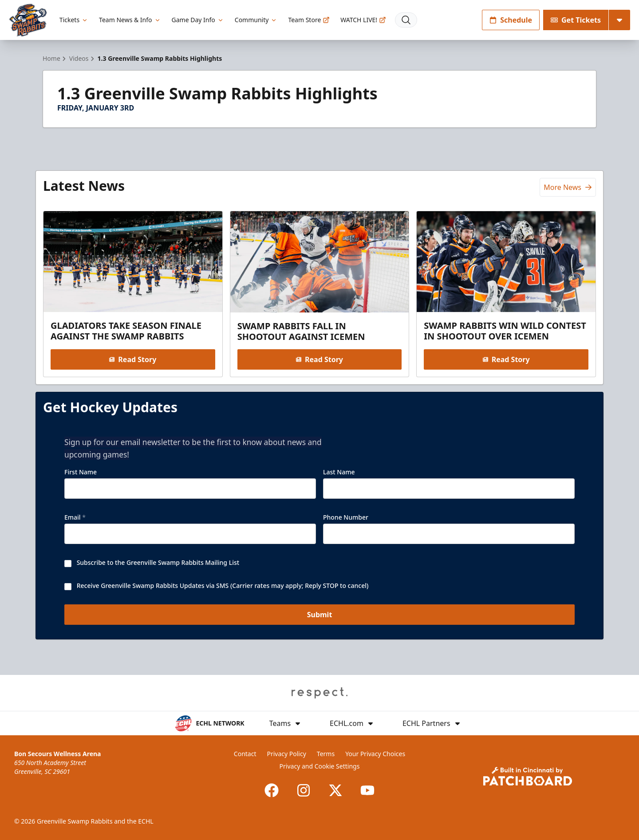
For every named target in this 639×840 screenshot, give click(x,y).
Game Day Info (198, 20)
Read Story (133, 359)
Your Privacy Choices (375, 754)
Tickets (74, 20)
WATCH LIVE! (363, 20)
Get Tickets (576, 20)
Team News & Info (130, 20)
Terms (326, 754)
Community (256, 20)
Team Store (309, 20)
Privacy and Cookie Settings (320, 766)
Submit (320, 615)
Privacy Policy (286, 754)
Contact (245, 754)
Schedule (511, 20)
